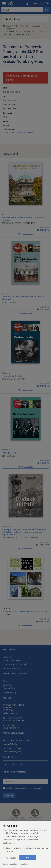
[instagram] (13, 765)
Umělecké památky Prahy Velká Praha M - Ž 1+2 (24, 611)
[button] (35, 4)
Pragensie (10, 29)
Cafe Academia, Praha (13, 752)
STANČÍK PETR (20, 379)
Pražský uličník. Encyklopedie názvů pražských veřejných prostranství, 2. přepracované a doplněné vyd (24, 532)
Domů (7, 26)
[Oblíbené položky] (42, 4)
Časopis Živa (9, 689)
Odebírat (9, 795)
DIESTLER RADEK (9, 456)
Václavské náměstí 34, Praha (16, 740)
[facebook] (5, 765)
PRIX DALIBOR (7, 615)
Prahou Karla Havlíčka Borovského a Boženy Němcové (23, 298)
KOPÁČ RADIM (8, 379)
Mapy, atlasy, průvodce (31, 26)
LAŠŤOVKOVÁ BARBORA (28, 538)
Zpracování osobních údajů (15, 664)
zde (27, 864)
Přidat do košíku (26, 234)
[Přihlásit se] (28, 4)
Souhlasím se (23, 788)
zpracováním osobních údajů (29, 788)
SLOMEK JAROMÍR (9, 302)
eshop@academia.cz (14, 720)
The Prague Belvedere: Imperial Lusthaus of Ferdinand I (23, 218)
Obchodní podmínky (11, 660)
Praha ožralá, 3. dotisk (12, 376)
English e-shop (10, 692)
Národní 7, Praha (10, 744)
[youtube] (21, 765)
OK (28, 858)
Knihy (16, 26)
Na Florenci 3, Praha (12, 748)
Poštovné (7, 657)
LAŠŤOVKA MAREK (9, 538)
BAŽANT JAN (7, 223)
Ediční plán (8, 685)
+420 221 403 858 (12, 718)
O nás (5, 681)
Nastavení (11, 858)
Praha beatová (9, 453)
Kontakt (7, 698)
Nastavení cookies (11, 668)
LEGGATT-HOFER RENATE (24, 223)
